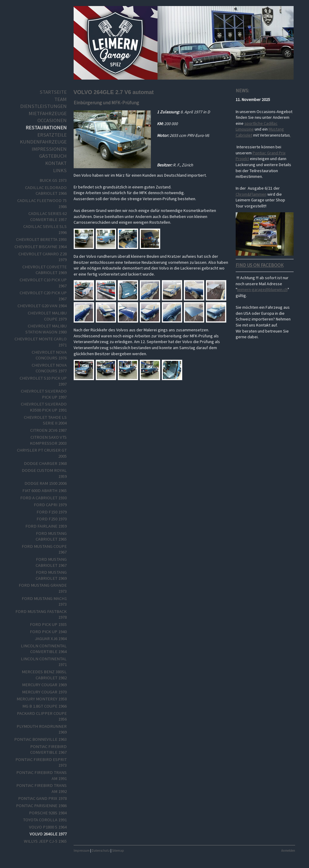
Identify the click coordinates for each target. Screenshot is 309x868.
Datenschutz (101, 851)
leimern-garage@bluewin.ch (262, 289)
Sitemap (118, 851)
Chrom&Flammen (251, 194)
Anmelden (288, 851)
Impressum (82, 851)
